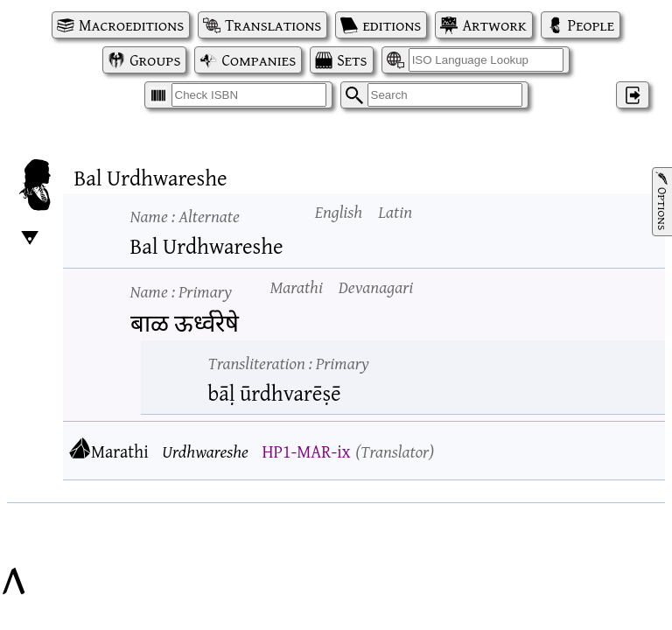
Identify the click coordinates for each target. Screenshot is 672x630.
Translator (395, 451)
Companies (259, 60)
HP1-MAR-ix (306, 451)
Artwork (494, 25)
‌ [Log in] (633, 95)
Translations (273, 25)
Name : (185, 216)
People (591, 25)
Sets (352, 60)
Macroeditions (131, 25)
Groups (155, 60)
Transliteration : (289, 363)
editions (392, 25)
